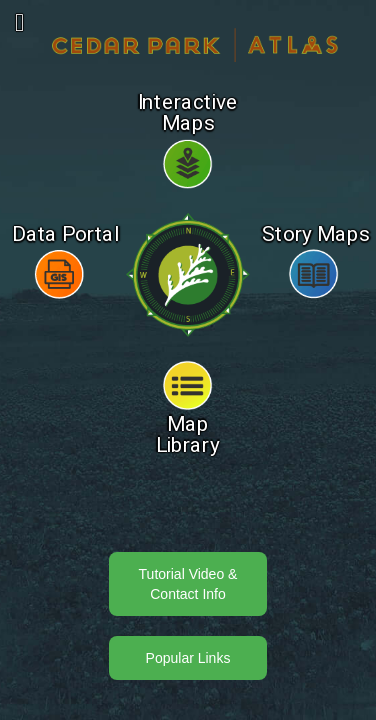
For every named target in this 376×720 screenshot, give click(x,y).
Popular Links (188, 658)
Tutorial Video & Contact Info (188, 584)
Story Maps (316, 235)
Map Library (188, 435)
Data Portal (66, 235)
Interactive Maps (188, 114)
